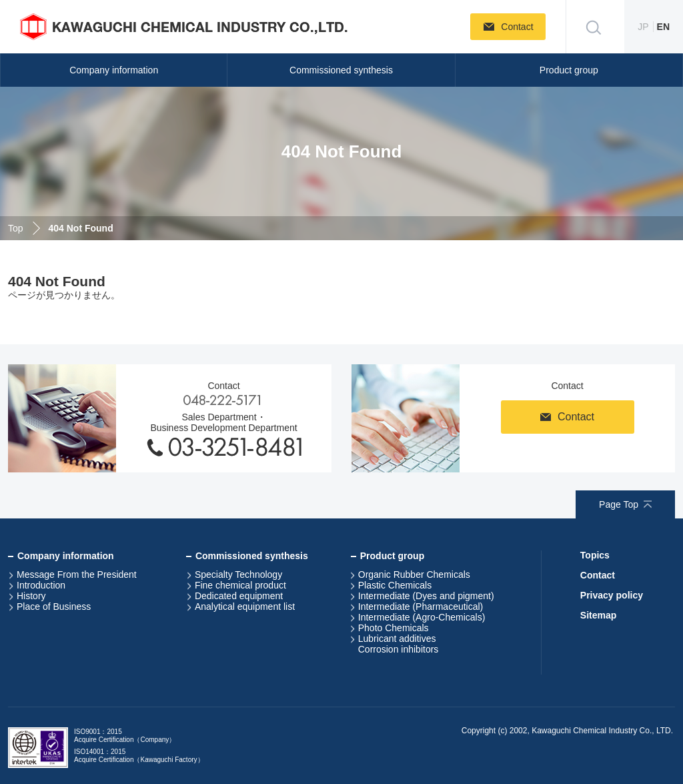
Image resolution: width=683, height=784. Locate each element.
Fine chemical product (240, 585)
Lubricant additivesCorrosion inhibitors (399, 644)
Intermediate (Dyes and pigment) (426, 596)
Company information (114, 70)
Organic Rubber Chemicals (414, 574)
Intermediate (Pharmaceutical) (421, 607)
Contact (598, 575)
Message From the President (77, 574)
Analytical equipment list (245, 607)
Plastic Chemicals (395, 585)
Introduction (41, 585)
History (31, 596)
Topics (595, 555)
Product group (569, 70)
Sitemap (598, 615)
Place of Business (54, 607)
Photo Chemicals (394, 628)
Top (16, 228)
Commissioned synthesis (341, 70)
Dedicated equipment (239, 596)
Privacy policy (612, 595)
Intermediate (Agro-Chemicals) (422, 617)
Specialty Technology (238, 574)
